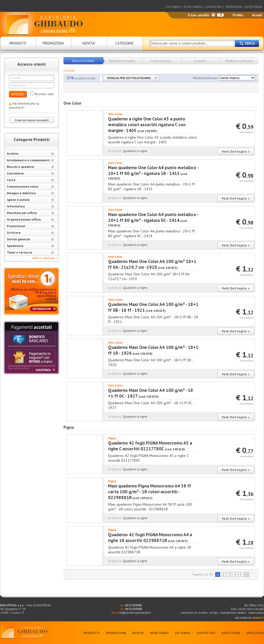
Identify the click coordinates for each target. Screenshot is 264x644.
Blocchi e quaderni (30, 167)
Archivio (30, 153)
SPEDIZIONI (233, 7)
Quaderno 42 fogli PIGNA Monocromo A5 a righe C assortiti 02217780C (150, 446)
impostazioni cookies (234, 613)
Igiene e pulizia (30, 200)
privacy (214, 613)
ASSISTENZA (253, 7)
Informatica (30, 206)
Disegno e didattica (30, 193)
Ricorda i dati (44, 94)
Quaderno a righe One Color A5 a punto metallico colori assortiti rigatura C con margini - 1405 (147, 125)
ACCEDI (18, 94)
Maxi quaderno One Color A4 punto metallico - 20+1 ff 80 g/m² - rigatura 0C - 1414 (153, 217)
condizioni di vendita (194, 613)
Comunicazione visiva (30, 186)
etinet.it (258, 618)
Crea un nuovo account (32, 120)
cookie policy (256, 613)
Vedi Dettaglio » (236, 151)
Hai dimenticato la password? (24, 105)
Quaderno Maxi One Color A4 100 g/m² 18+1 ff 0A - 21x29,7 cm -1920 (152, 264)
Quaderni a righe (135, 151)
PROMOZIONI (116, 633)
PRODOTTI (92, 633)
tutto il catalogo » (45, 258)
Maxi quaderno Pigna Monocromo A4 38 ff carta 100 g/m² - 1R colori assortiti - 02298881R (150, 492)
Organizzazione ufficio (30, 219)
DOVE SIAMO (193, 7)
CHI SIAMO (173, 7)
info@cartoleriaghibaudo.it (134, 613)
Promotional (30, 226)
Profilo (238, 15)
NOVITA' (138, 633)
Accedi (257, 15)
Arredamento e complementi (30, 160)
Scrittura (30, 233)
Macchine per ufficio (30, 213)
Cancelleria (30, 173)
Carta (30, 180)
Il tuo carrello (199, 15)
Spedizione (30, 246)
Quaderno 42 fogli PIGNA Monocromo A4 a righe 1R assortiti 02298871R (150, 538)
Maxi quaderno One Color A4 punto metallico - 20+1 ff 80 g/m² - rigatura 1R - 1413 (153, 170)
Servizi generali (30, 239)
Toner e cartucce (30, 252)
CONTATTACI (213, 7)
